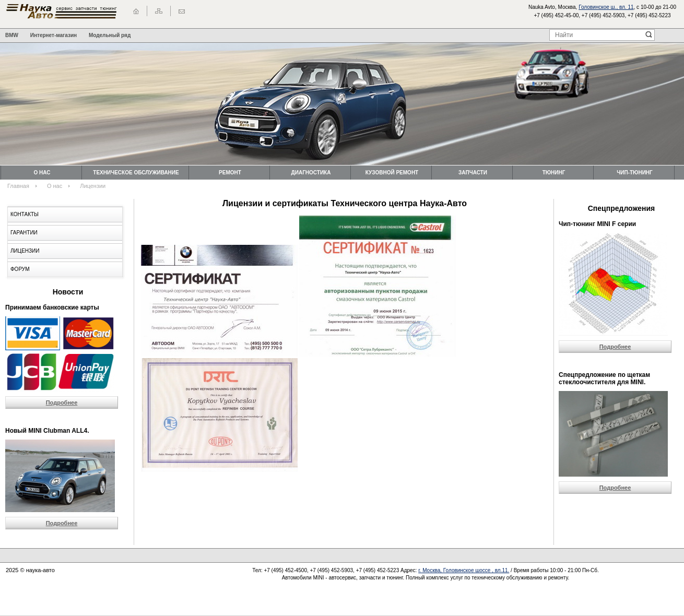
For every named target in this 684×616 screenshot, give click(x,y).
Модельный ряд (110, 35)
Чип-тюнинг (634, 173)
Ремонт (230, 173)
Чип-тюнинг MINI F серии (597, 224)
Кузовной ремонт (392, 173)
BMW (12, 35)
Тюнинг (554, 173)
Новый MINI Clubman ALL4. (47, 431)
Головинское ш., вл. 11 (606, 7)
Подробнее (62, 402)
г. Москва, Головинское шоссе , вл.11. (464, 570)
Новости (68, 292)
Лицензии (25, 251)
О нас (42, 173)
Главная (18, 186)
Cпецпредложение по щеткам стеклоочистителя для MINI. (604, 378)
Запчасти (473, 173)
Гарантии (24, 233)
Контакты (25, 214)
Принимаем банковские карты (52, 307)
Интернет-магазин (54, 35)
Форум (20, 269)
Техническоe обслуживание (136, 173)
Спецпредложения (621, 208)
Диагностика (311, 173)
